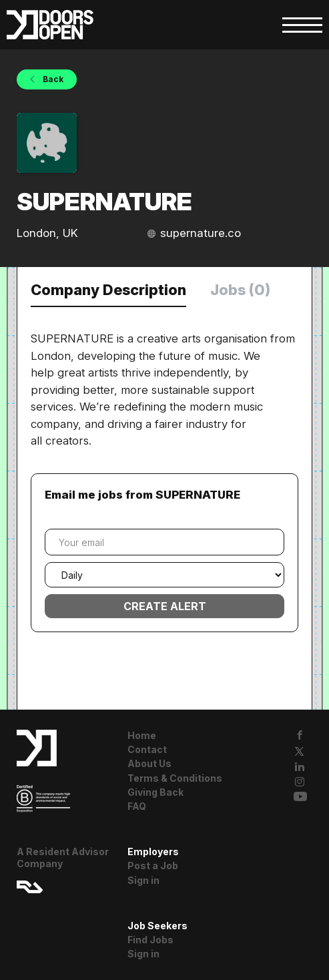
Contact (147, 749)
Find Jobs (150, 940)
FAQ (137, 806)
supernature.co (201, 233)
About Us (149, 763)
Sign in (143, 880)
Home (142, 735)
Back (52, 79)
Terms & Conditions (175, 778)
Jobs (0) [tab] (240, 290)
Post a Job (153, 866)
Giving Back (155, 792)
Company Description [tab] (108, 290)
